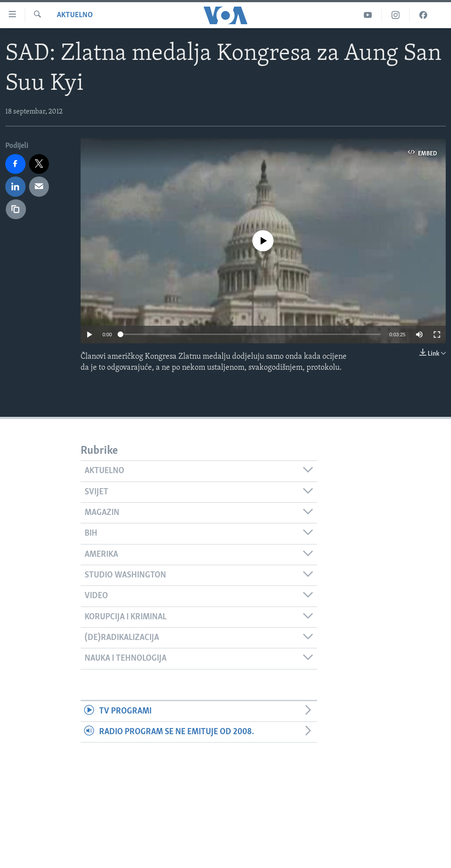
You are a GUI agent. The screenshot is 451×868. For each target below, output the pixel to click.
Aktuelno (75, 15)
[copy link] (16, 210)
